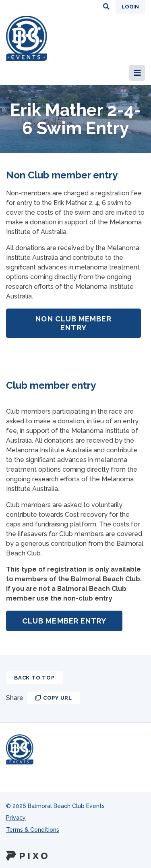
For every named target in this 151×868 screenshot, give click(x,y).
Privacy (16, 818)
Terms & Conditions (33, 830)
